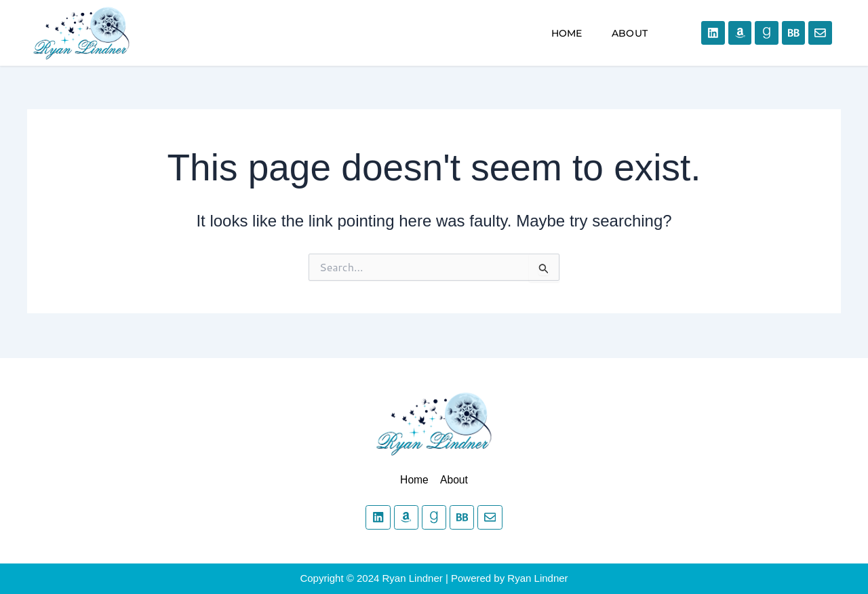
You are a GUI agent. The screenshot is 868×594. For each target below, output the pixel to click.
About (630, 33)
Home (567, 33)
